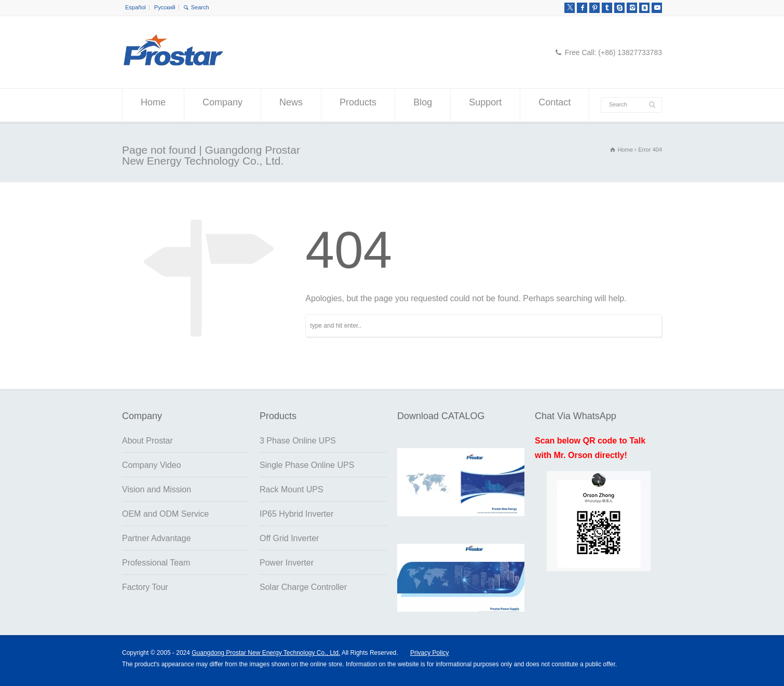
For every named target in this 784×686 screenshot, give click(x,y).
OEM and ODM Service (165, 514)
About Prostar (147, 441)
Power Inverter (287, 563)
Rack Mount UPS (292, 489)
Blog (423, 105)
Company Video (152, 465)
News (291, 105)
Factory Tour (145, 587)
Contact (555, 105)
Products (358, 105)
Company (222, 105)
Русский (165, 7)
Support (485, 105)
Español (136, 7)
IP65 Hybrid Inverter (296, 514)
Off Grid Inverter (289, 538)
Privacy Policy (430, 653)
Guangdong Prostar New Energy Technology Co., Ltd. (266, 653)
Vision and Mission (157, 489)
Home (153, 105)
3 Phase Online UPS (298, 441)
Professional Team (156, 563)
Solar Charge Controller (303, 587)
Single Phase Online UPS (307, 465)
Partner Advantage (157, 538)
